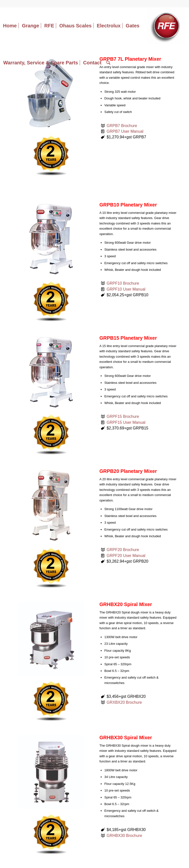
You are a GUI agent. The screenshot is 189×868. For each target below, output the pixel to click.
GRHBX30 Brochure (124, 836)
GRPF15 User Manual (126, 422)
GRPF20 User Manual (126, 556)
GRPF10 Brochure (123, 283)
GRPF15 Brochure (123, 416)
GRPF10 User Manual (126, 289)
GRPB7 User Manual (125, 131)
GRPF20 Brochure (123, 550)
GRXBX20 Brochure (124, 702)
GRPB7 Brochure (122, 126)
